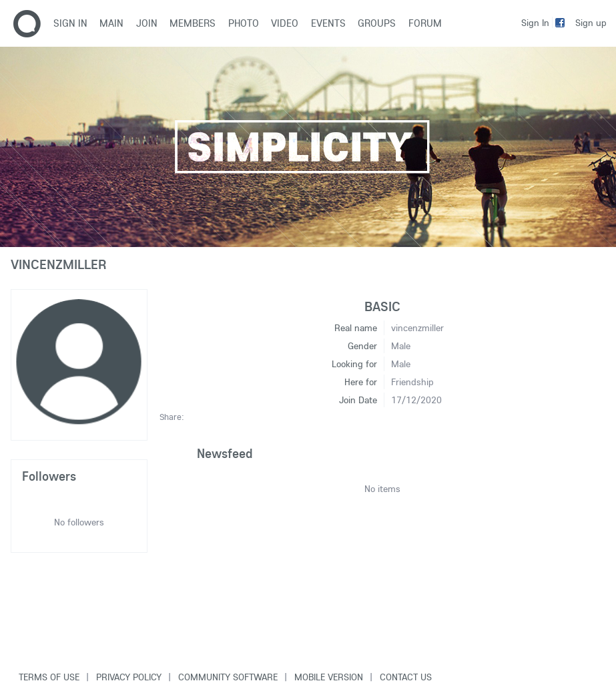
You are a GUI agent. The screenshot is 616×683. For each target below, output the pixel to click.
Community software (228, 677)
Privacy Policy (129, 677)
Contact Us (406, 677)
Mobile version (329, 677)
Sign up (591, 23)
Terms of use (49, 677)
